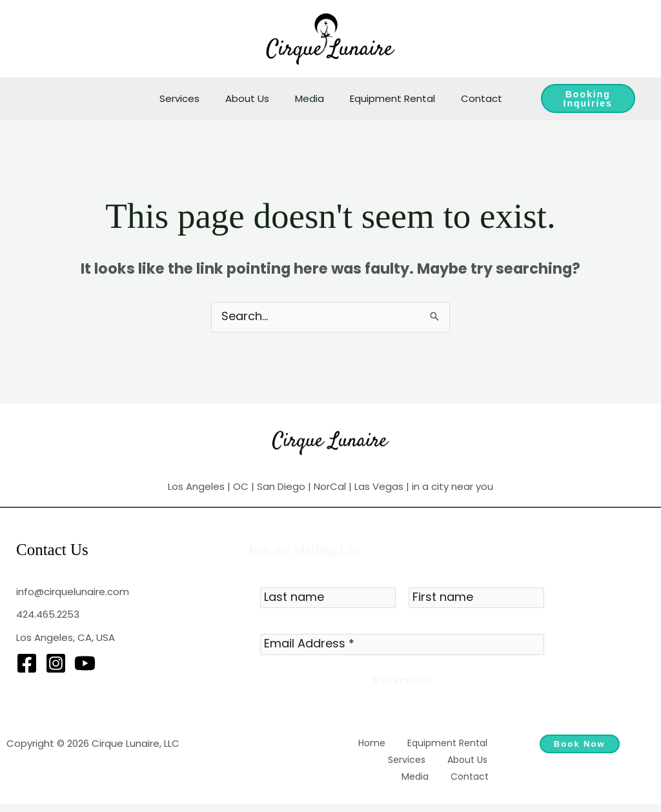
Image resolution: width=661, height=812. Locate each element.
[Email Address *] (402, 648)
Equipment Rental (386, 98)
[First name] (476, 599)
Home (384, 747)
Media (310, 98)
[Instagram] (56, 665)
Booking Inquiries (580, 99)
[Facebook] (27, 665)
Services (192, 98)
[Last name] (328, 599)
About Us (254, 98)
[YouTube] (85, 665)
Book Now (580, 749)
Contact (469, 98)
